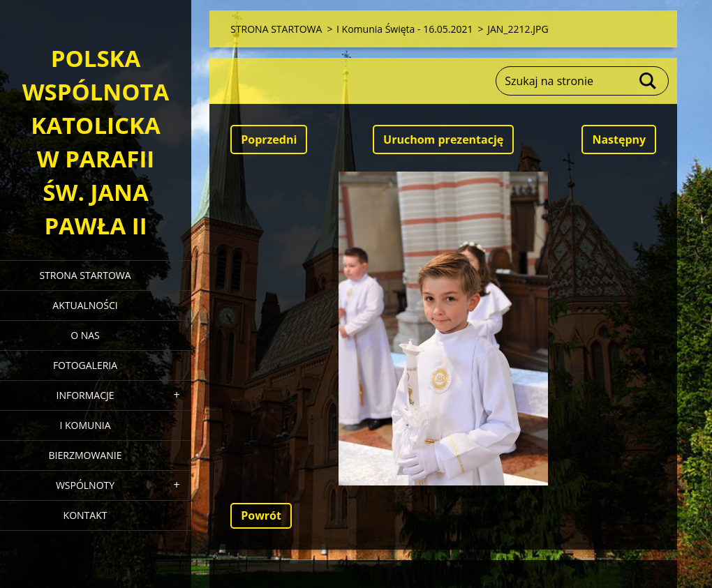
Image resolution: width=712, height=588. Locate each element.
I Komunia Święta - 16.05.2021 (405, 29)
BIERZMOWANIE (86, 455)
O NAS (85, 335)
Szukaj (648, 81)
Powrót (261, 515)
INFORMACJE (85, 395)
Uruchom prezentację (443, 140)
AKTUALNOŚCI (85, 305)
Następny (619, 140)
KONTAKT (86, 515)
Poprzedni (269, 140)
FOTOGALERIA (85, 365)
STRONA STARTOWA (85, 275)
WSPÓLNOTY (85, 485)
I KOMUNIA (85, 425)
